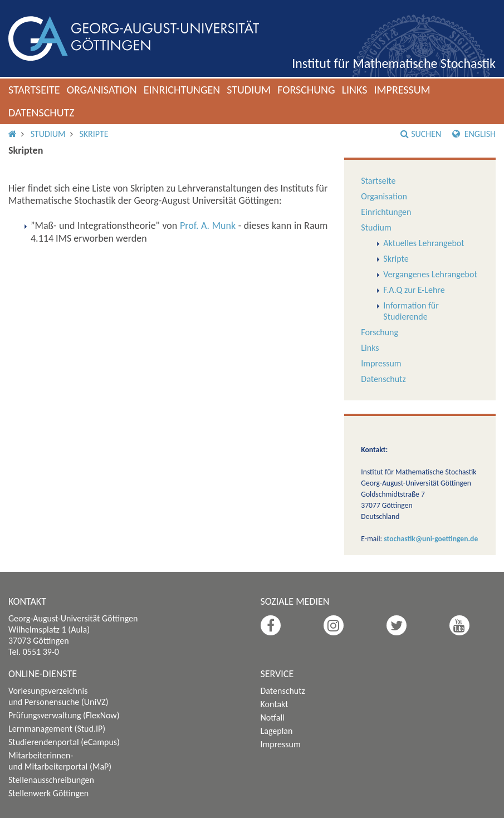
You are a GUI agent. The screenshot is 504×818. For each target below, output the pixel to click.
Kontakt (275, 704)
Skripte (94, 134)
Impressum (402, 90)
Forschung (306, 90)
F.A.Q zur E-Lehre (414, 290)
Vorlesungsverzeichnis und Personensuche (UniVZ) (58, 696)
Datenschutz (41, 112)
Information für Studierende (411, 311)
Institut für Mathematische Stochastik (394, 63)
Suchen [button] (421, 134)
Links (355, 90)
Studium (249, 90)
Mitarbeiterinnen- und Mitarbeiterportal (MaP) (60, 761)
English (474, 134)
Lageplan (277, 731)
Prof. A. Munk (208, 226)
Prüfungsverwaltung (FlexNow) (64, 715)
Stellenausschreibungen (51, 780)
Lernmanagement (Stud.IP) (57, 729)
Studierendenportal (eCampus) (64, 742)
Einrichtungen (182, 90)
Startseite (34, 90)
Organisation (102, 90)
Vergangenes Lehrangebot (430, 274)
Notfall (273, 717)
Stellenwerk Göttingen (48, 793)
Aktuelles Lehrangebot (424, 243)
